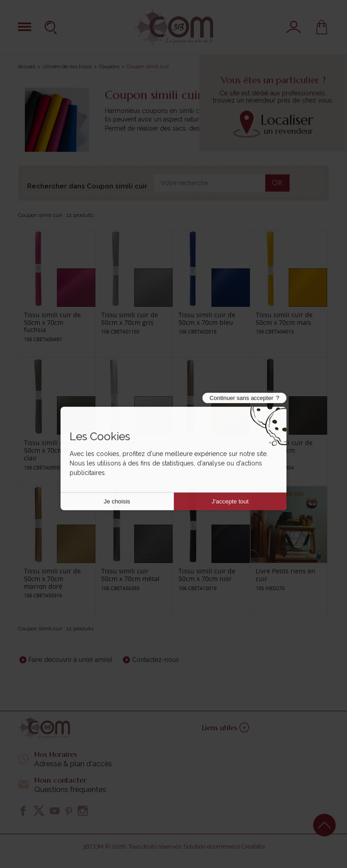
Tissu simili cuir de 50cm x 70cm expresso (284, 450)
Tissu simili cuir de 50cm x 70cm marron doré (52, 579)
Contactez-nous (155, 660)
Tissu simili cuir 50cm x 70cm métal (130, 575)
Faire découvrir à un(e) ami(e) (70, 660)
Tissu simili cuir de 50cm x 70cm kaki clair (52, 450)
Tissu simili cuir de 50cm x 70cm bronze (210, 446)
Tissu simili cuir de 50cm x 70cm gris (130, 319)
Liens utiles (225, 727)
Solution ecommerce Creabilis (224, 847)
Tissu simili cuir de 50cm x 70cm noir (207, 575)
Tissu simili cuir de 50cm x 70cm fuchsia (52, 322)
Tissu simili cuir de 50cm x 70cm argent (132, 446)
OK (277, 183)
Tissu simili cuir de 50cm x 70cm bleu (207, 319)
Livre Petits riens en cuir (286, 575)
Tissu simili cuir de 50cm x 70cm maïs (284, 319)
